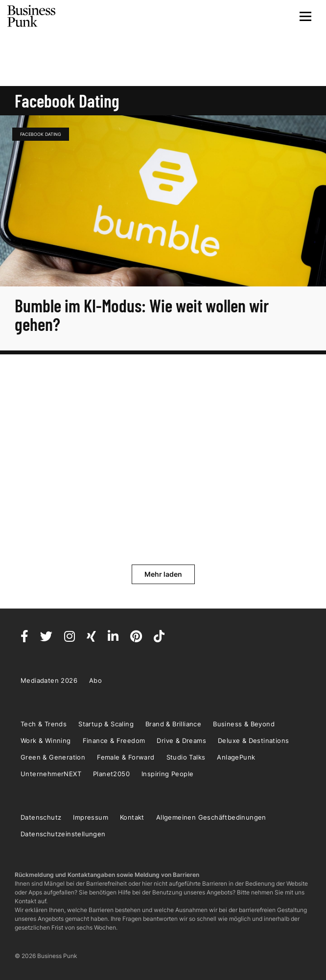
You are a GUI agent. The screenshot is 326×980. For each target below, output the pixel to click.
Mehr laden (163, 574)
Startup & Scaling (106, 724)
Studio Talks (186, 757)
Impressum (91, 817)
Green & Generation (53, 757)
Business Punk (32, 16)
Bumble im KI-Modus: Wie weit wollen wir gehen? (142, 315)
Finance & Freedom (114, 740)
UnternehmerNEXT (51, 774)
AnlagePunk (236, 757)
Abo (95, 680)
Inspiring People (167, 774)
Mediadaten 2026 (49, 680)
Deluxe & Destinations (253, 740)
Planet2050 (111, 774)
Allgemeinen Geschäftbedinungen (211, 817)
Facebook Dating (41, 134)
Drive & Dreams (181, 740)
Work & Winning (46, 740)
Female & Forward (126, 757)
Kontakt (132, 817)
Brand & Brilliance (173, 724)
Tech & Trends (44, 724)
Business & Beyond (244, 724)
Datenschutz (41, 817)
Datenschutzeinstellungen (63, 834)
